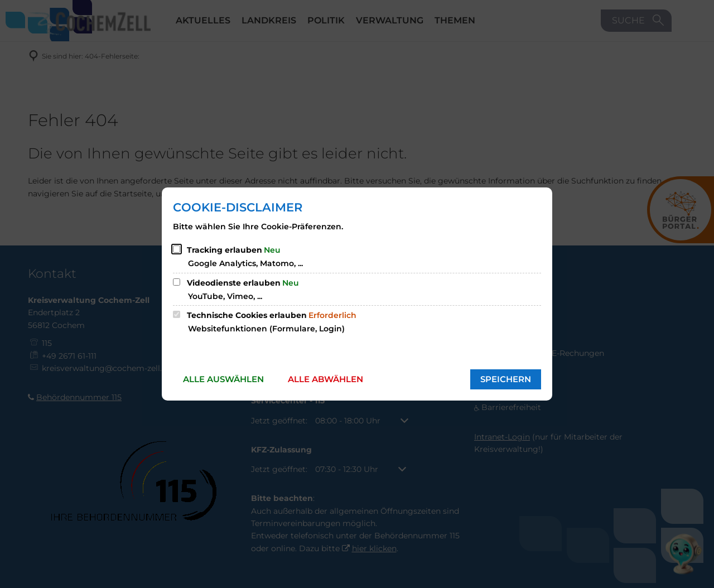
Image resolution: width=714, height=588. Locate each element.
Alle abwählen (325, 379)
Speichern (506, 379)
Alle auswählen (223, 379)
